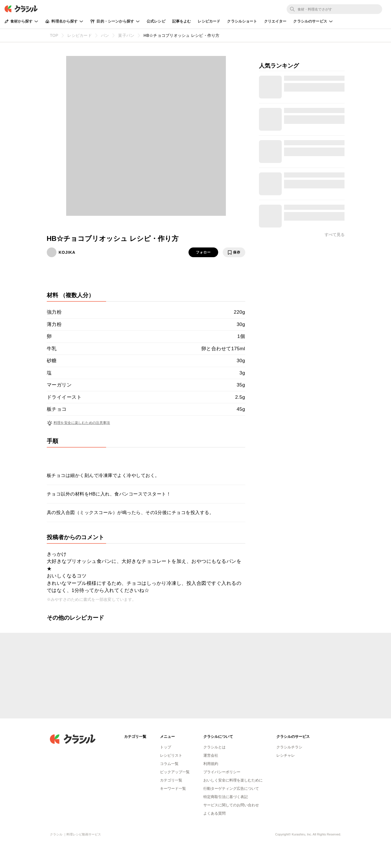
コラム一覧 (169, 764)
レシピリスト (171, 755)
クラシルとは (214, 747)
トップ (166, 747)
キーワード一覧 (173, 789)
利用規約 (211, 764)
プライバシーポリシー (222, 772)
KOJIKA (67, 252)
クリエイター (275, 21)
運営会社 (211, 755)
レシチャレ (286, 755)
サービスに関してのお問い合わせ (231, 805)
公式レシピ (156, 21)
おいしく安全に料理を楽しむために (233, 780)
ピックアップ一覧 (175, 772)
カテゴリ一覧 (171, 780)
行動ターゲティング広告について (231, 789)
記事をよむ (182, 21)
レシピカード (209, 21)
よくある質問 (214, 813)
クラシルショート (242, 21)
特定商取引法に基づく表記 (226, 797)
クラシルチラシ (289, 747)
